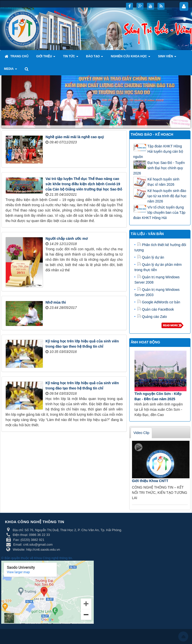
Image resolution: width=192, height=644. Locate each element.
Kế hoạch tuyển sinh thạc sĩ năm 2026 (163, 182)
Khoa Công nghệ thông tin (53, 558)
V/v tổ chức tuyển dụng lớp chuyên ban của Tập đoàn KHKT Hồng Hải (159, 212)
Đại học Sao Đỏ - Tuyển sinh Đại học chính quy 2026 (159, 168)
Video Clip (141, 433)
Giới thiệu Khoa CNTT (150, 481)
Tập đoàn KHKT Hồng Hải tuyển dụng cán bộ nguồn (158, 151)
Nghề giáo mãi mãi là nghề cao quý (75, 137)
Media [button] (10, 70)
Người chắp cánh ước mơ (67, 239)
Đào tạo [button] (94, 58)
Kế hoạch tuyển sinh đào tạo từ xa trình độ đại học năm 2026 (167, 196)
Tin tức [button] (71, 58)
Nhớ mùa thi (56, 302)
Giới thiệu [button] (46, 58)
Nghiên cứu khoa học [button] (130, 58)
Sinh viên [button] (167, 58)
